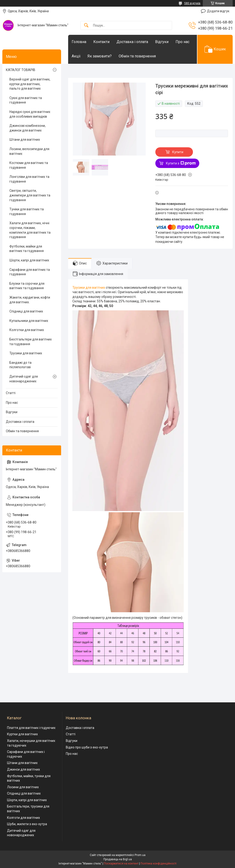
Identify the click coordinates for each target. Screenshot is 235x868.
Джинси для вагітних (23, 769)
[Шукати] (86, 26)
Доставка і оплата (132, 42)
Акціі (76, 56)
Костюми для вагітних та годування (29, 165)
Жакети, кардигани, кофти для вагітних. (30, 300)
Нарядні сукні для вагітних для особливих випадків (30, 114)
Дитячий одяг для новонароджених (24, 379)
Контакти (101, 42)
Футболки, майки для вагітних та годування (27, 249)
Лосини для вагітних (23, 787)
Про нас (182, 42)
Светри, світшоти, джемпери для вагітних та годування (30, 195)
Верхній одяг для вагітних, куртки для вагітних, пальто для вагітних (30, 84)
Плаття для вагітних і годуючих (31, 728)
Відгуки (162, 42)
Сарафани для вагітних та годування (30, 272)
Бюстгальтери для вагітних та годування (31, 342)
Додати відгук (218, 11)
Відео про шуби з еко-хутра (87, 747)
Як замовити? (100, 56)
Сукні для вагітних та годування (26, 100)
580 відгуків (192, 3)
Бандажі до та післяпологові (20, 365)
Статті (11, 393)
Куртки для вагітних (22, 734)
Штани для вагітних (25, 140)
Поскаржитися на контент (121, 864)
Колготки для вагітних (27, 330)
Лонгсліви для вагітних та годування (29, 179)
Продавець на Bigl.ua (118, 859)
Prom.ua (140, 855)
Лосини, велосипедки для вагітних (29, 151)
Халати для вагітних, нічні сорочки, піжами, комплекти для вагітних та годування (30, 230)
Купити (178, 152)
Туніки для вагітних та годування (27, 212)
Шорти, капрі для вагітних (29, 260)
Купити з (181, 163)
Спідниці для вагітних (26, 311)
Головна (79, 42)
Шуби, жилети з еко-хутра (27, 824)
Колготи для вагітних (23, 818)
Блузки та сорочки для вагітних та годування (27, 286)
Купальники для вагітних (29, 321)
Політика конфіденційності (159, 864)
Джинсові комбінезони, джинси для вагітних (27, 128)
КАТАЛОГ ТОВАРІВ (21, 70)
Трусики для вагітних (89, 288)
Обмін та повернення (137, 56)
